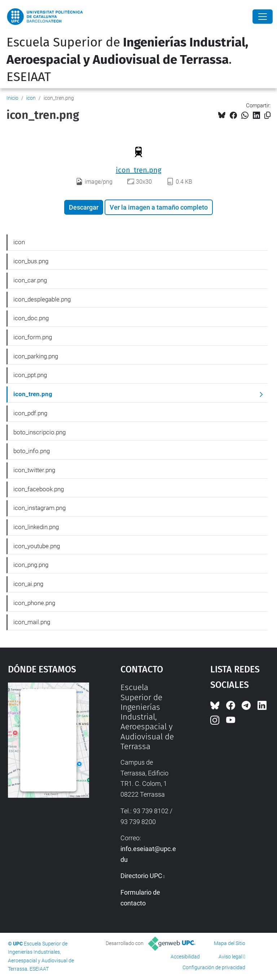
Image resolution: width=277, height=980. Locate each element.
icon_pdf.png (30, 413)
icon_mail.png (32, 622)
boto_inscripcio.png (39, 432)
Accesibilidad (185, 957)
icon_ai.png (28, 584)
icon (31, 98)
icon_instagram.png (39, 508)
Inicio (12, 98)
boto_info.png (32, 451)
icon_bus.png (31, 261)
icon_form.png (33, 337)
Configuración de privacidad (214, 967)
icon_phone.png (34, 603)
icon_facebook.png (39, 489)
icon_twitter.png (34, 470)
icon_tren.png (138, 170)
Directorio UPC (141, 876)
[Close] (263, 17)
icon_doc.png (31, 318)
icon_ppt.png (30, 375)
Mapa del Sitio (230, 943)
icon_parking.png (36, 356)
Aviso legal (230, 957)
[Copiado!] (267, 115)
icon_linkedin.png (36, 527)
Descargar (84, 207)
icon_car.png (30, 280)
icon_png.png (31, 565)
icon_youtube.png (37, 546)
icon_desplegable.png (42, 299)
